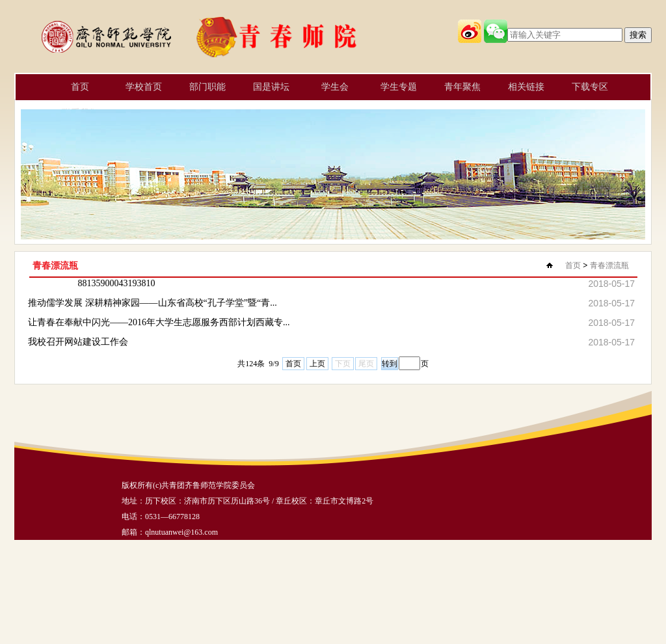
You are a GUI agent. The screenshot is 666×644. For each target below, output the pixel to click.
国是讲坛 (271, 87)
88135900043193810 (117, 283)
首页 (80, 87)
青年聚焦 (462, 87)
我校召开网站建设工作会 (78, 342)
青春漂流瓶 (609, 265)
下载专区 (590, 87)
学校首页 (144, 87)
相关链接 (526, 87)
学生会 (335, 87)
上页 (317, 364)
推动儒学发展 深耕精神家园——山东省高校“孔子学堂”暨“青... (153, 303)
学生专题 (399, 87)
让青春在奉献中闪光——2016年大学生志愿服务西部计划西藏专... (159, 322)
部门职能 (207, 87)
